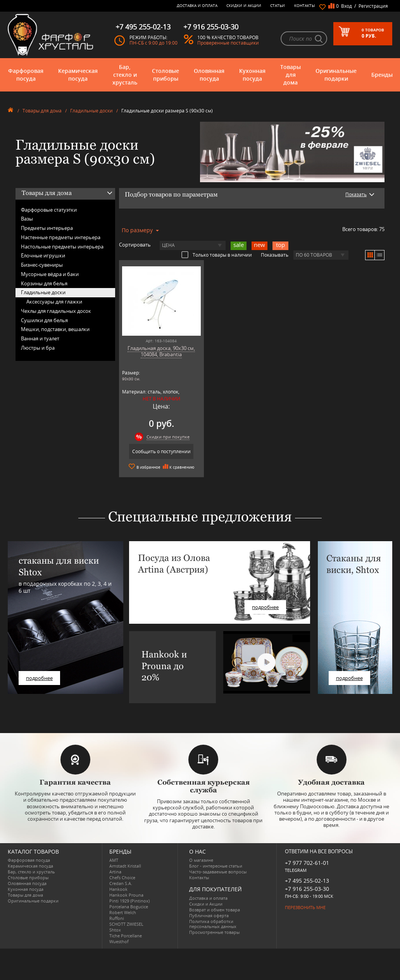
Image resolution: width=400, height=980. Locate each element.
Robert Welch (123, 912)
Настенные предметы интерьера (61, 237)
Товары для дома (291, 75)
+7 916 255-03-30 (307, 889)
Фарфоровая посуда (26, 75)
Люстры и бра (38, 348)
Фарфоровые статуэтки (49, 210)
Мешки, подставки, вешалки (55, 329)
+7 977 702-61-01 (307, 863)
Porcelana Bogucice (129, 907)
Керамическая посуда (78, 75)
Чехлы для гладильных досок (56, 311)
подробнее (39, 678)
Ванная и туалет (40, 338)
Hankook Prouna (126, 895)
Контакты (305, 5)
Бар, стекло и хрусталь (125, 75)
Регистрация (373, 6)
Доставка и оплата (197, 5)
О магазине (201, 860)
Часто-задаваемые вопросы (218, 872)
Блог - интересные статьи (216, 866)
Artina (115, 872)
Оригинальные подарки (336, 75)
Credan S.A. (121, 883)
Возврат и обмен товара (215, 910)
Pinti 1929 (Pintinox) (129, 901)
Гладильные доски (91, 111)
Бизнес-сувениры (42, 265)
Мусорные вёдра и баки (50, 274)
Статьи (278, 5)
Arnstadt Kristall (125, 866)
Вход (347, 6)
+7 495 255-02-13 (307, 881)
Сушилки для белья (44, 320)
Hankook (118, 889)
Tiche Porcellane (126, 936)
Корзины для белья (44, 283)
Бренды (382, 75)
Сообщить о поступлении (161, 451)
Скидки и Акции (244, 5)
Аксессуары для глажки (54, 302)
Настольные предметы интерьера (62, 247)
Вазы (27, 219)
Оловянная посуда (209, 75)
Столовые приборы (166, 75)
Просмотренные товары (214, 932)
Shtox (115, 930)
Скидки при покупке (168, 437)
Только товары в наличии (217, 255)
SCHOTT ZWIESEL (126, 924)
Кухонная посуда (252, 75)
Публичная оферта (209, 915)
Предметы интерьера (47, 228)
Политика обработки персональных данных (213, 924)
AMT (114, 860)
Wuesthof (119, 941)
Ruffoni (117, 918)
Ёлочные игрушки (43, 255)
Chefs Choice (122, 877)
